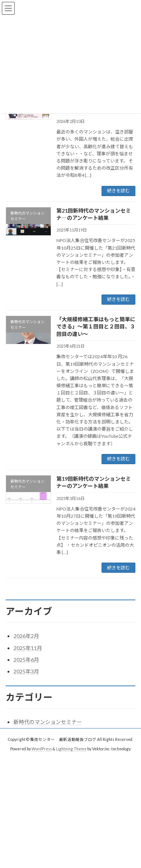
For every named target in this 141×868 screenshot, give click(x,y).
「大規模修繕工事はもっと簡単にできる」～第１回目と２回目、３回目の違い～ (96, 327)
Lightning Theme (71, 749)
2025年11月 (28, 648)
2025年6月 (26, 660)
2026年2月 (26, 636)
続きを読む (118, 191)
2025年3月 (26, 671)
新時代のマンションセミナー (48, 722)
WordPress (42, 749)
